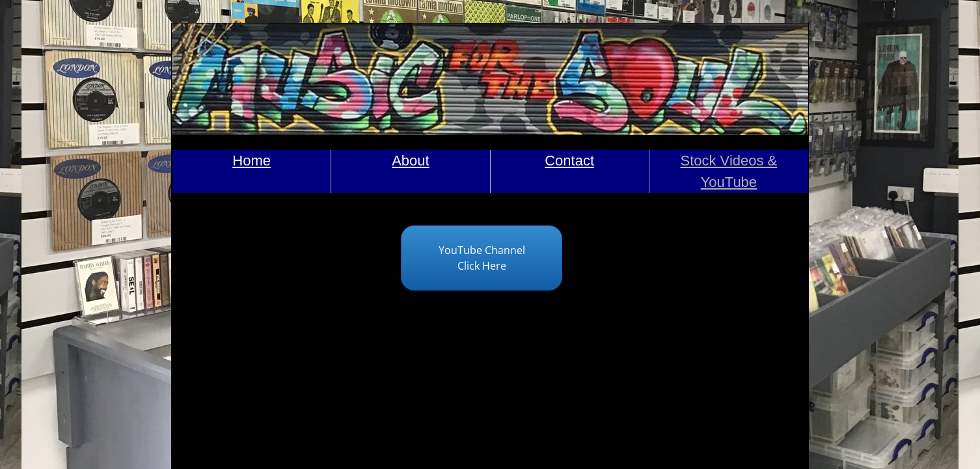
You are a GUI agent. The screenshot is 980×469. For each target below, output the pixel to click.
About (411, 161)
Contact (569, 161)
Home (252, 161)
